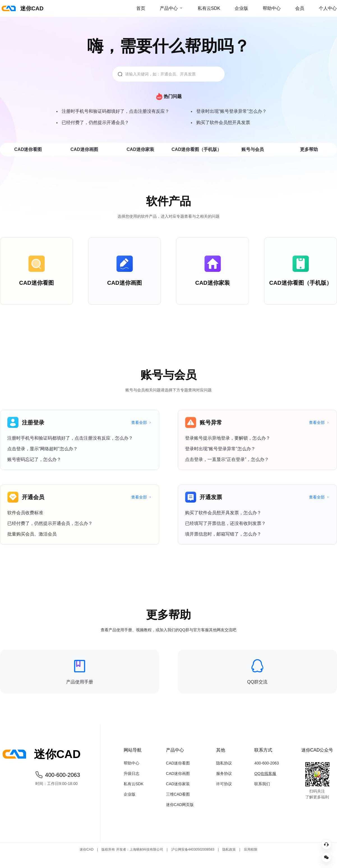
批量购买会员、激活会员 (32, 534)
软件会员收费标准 (25, 513)
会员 (300, 8)
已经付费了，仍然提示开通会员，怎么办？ (50, 523)
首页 (141, 8)
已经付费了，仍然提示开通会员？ (95, 122)
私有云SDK (209, 8)
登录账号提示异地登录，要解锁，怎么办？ (228, 438)
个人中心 (328, 8)
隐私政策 (229, 849)
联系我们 (262, 784)
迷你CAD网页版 (180, 805)
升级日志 (131, 773)
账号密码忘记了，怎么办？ (34, 459)
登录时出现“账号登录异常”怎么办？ (231, 111)
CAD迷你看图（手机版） (197, 149)
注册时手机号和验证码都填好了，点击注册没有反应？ (116, 111)
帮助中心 (272, 8)
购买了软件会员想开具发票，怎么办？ (223, 513)
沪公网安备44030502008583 (193, 849)
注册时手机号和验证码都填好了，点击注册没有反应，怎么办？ (70, 438)
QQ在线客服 (265, 773)
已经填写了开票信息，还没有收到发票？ (225, 523)
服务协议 (224, 773)
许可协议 (224, 784)
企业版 (241, 8)
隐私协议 (224, 763)
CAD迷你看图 (28, 149)
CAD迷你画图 (84, 149)
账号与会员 (253, 149)
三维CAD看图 (178, 794)
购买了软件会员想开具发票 (223, 122)
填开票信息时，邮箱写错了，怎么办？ (223, 534)
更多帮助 (309, 149)
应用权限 (251, 849)
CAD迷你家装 (140, 149)
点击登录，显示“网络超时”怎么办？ (42, 449)
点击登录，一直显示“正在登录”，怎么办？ (227, 459)
